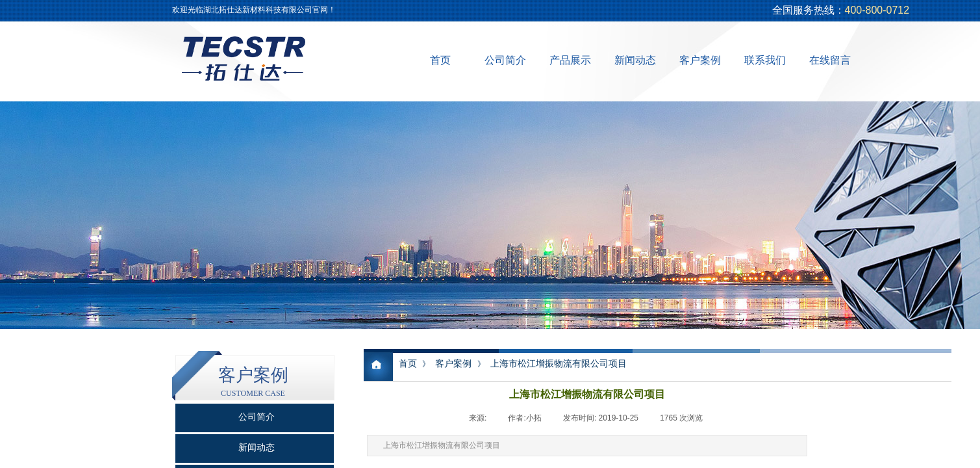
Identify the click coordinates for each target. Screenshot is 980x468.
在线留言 (830, 60)
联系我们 (765, 60)
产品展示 (570, 60)
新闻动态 (635, 60)
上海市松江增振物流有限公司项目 (559, 363)
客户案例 (700, 60)
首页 (440, 60)
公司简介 (505, 60)
